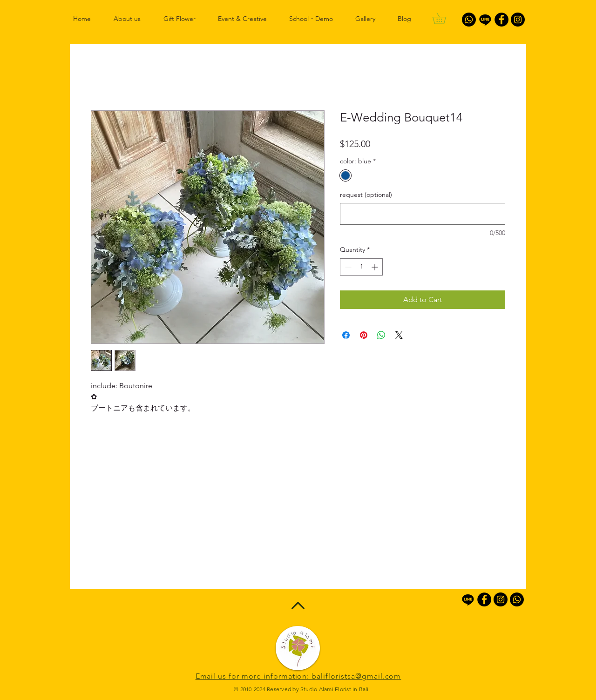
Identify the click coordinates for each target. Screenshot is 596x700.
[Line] (485, 20)
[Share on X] (399, 335)
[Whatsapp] (469, 20)
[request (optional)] (423, 214)
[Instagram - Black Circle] (518, 20)
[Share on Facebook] (346, 335)
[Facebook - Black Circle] (501, 20)
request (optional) (366, 195)
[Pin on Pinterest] (364, 335)
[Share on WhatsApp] (381, 335)
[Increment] (376, 267)
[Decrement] (347, 267)
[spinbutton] (361, 267)
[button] (445, 18)
